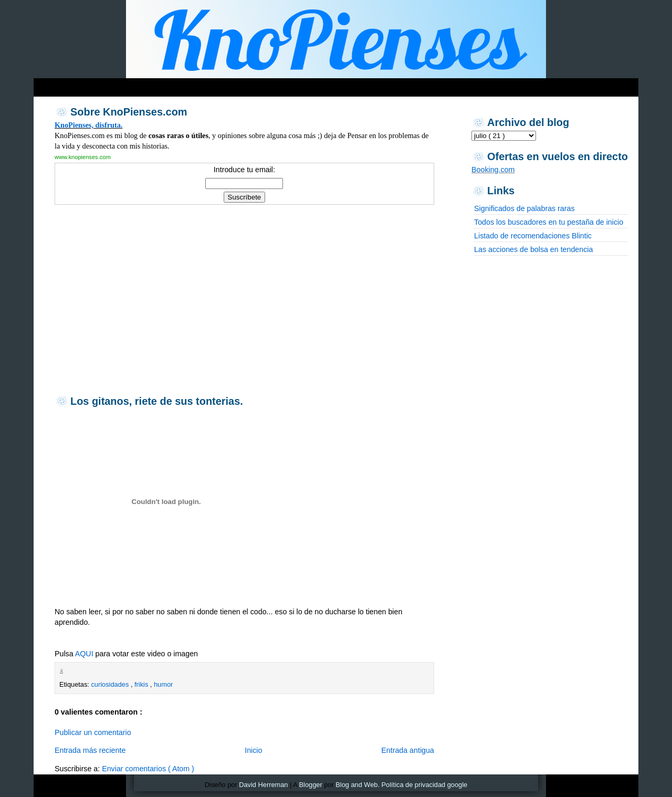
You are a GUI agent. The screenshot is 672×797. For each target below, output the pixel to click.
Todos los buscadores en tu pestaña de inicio (549, 222)
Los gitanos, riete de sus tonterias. (157, 401)
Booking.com (493, 170)
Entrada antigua (408, 750)
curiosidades (111, 684)
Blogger (311, 785)
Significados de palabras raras (524, 208)
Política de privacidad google (425, 785)
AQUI (84, 654)
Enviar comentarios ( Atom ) (148, 769)
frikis (142, 684)
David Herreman (263, 785)
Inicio (253, 750)
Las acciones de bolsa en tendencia (533, 249)
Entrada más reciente (90, 750)
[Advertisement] (235, 85)
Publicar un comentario (93, 732)
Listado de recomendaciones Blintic (533, 236)
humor (163, 684)
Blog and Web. (358, 785)
